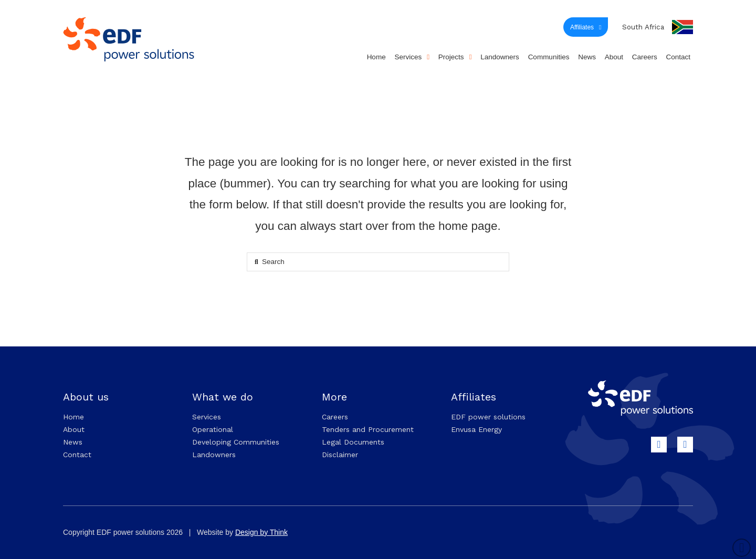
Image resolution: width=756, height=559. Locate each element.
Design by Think (261, 532)
